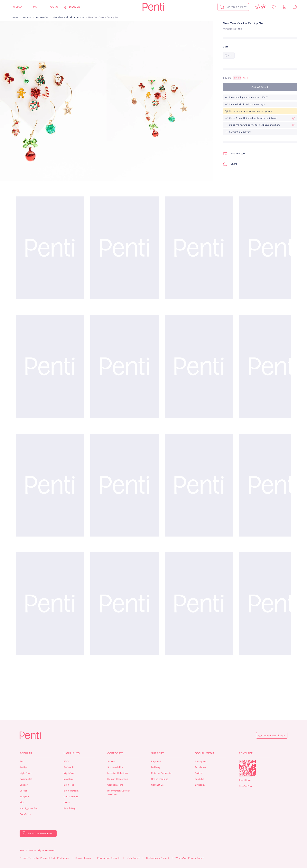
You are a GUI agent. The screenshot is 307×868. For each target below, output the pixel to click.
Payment (156, 761)
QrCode (247, 768)
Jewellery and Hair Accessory (69, 17)
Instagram (201, 761)
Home (15, 17)
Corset (23, 791)
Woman (18, 7)
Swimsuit (69, 767)
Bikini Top (69, 785)
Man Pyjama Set (29, 808)
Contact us (157, 785)
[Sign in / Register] (284, 7)
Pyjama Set (26, 779)
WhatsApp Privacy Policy (190, 858)
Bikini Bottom (71, 791)
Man (36, 7)
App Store (245, 780)
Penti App (246, 753)
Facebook (200, 767)
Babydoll (25, 797)
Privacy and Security (109, 858)
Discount (75, 7)
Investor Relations (118, 773)
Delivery (156, 767)
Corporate (115, 753)
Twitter (199, 773)
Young (54, 7)
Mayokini (68, 779)
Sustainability (115, 767)
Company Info (115, 785)
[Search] (222, 7)
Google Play (246, 786)
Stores (111, 761)
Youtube (200, 779)
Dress (67, 802)
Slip (22, 802)
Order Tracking (160, 779)
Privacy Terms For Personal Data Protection (44, 858)
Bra (22, 761)
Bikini (66, 761)
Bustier (24, 785)
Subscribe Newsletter (40, 833)
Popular (26, 753)
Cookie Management (158, 858)
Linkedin (200, 785)
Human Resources (118, 779)
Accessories (42, 17)
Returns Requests (161, 773)
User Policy (133, 858)
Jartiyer (24, 767)
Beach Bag (69, 808)
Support (157, 753)
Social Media (205, 753)
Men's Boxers (71, 797)
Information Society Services (119, 793)
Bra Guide (25, 814)
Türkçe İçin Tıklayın (274, 736)
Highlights (72, 753)
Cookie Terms (83, 858)
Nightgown (25, 773)
